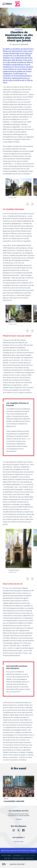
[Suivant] (32, 204)
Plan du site (29, 858)
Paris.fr (33, 850)
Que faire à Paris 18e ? (17, 864)
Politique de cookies (18, 858)
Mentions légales (6, 855)
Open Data (7, 858)
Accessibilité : (24, 855)
